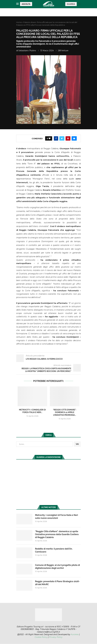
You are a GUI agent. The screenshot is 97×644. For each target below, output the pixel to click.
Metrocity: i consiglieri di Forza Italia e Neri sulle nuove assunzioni (57, 517)
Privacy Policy (56, 637)
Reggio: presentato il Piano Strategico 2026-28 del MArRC (58, 583)
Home (19, 22)
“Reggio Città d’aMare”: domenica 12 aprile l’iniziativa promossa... (65, 412)
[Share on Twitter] (62, 138)
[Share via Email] (74, 138)
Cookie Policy (41, 637)
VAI (77, 444)
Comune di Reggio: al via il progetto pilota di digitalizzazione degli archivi (58, 567)
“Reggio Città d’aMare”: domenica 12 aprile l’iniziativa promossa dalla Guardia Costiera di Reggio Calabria (57, 534)
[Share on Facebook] (56, 138)
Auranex (75, 635)
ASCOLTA (26, 4)
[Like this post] (50, 138)
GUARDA (71, 4)
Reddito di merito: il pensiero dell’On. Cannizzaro (54, 550)
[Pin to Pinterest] (68, 138)
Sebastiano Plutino (27, 51)
